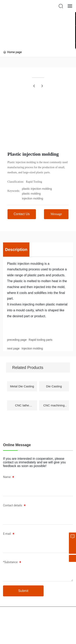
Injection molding (32, 348)
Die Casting (54, 386)
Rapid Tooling (34, 182)
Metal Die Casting (22, 386)
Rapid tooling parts (41, 340)
